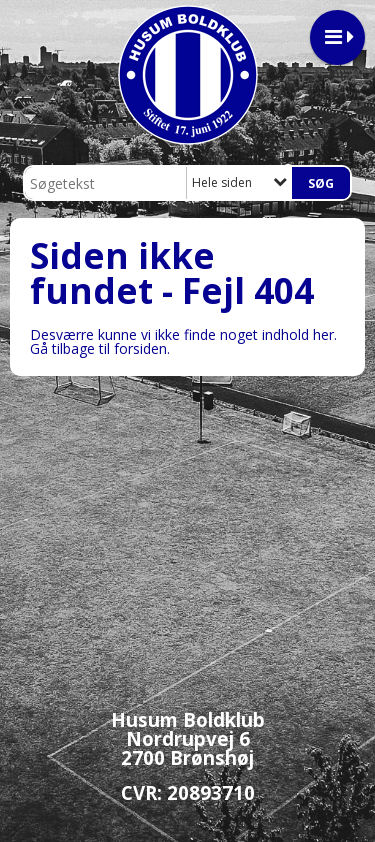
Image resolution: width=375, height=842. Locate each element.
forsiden (140, 348)
